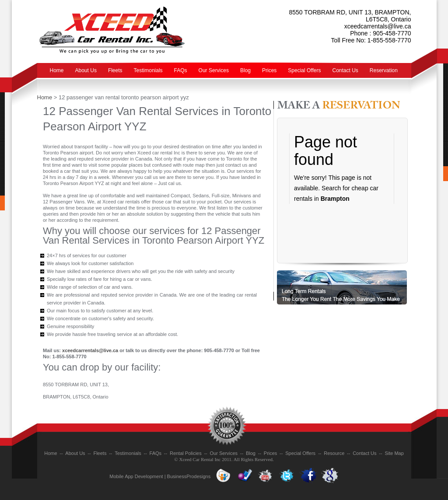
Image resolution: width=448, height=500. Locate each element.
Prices (269, 70)
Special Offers (304, 70)
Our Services (214, 70)
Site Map (394, 453)
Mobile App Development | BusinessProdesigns (160, 476)
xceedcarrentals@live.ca (378, 26)
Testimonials (148, 70)
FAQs (181, 70)
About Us (86, 70)
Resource (334, 453)
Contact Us (345, 70)
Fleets (115, 70)
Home (57, 70)
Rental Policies (186, 453)
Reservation (384, 70)
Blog (245, 70)
